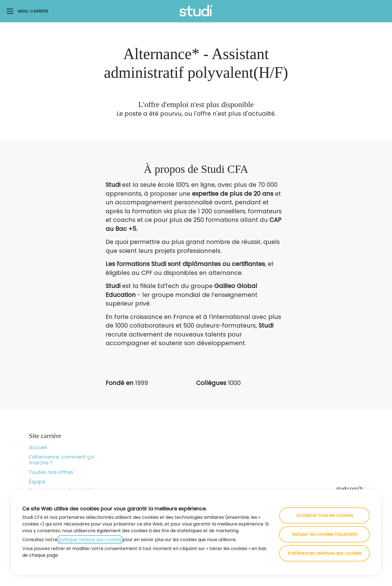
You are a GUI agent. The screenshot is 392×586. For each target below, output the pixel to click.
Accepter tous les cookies (325, 515)
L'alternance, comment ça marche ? (61, 460)
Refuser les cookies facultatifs (325, 534)
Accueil (38, 447)
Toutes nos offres (51, 472)
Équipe (37, 482)
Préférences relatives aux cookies (324, 553)
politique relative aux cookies (90, 540)
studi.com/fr (350, 489)
